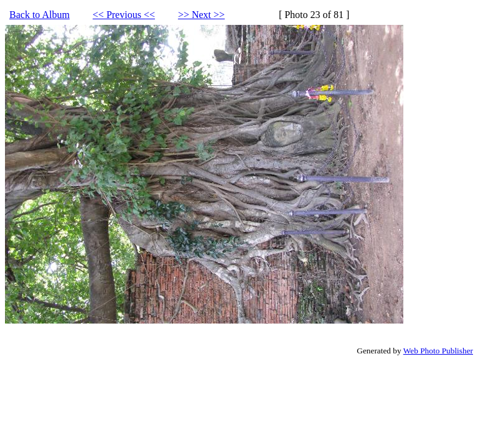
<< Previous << (124, 15)
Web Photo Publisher (438, 351)
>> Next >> (201, 15)
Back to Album (40, 15)
